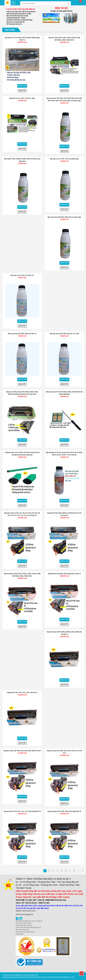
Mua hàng (23, 86)
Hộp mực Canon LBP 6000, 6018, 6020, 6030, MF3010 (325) (22, 751)
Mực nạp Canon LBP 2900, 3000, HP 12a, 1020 (64, 334)
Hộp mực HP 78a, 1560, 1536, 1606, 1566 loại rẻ (22, 692)
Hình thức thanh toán (23, 930)
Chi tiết (23, 90)
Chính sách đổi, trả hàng (24, 925)
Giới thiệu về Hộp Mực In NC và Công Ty (29, 921)
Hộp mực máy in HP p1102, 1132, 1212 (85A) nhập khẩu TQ (22, 811)
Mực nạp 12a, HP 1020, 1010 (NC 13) (22, 275)
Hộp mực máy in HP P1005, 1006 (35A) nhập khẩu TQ (64, 811)
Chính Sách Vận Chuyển (24, 923)
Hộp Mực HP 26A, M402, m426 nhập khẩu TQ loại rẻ (64, 574)
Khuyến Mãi (19, 934)
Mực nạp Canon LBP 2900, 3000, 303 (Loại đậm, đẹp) (64, 217)
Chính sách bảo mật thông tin (25, 932)
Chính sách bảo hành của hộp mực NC (28, 927)
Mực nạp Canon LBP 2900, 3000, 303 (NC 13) (22, 334)
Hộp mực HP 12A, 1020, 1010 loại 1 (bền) (22, 98)
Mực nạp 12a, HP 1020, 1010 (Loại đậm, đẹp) (64, 159)
